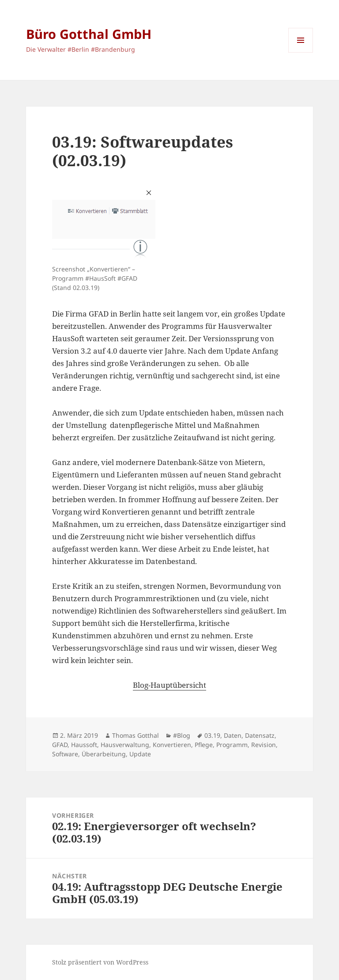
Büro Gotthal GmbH (89, 34)
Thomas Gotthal (136, 735)
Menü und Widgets (301, 52)
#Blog (182, 735)
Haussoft (84, 745)
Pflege (204, 745)
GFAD (60, 745)
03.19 (212, 735)
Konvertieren (172, 745)
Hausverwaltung (125, 745)
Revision (264, 745)
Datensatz (260, 735)
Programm (232, 745)
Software (65, 754)
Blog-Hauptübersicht (169, 685)
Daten (233, 735)
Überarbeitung (104, 754)
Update (140, 754)
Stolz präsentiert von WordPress (100, 962)
